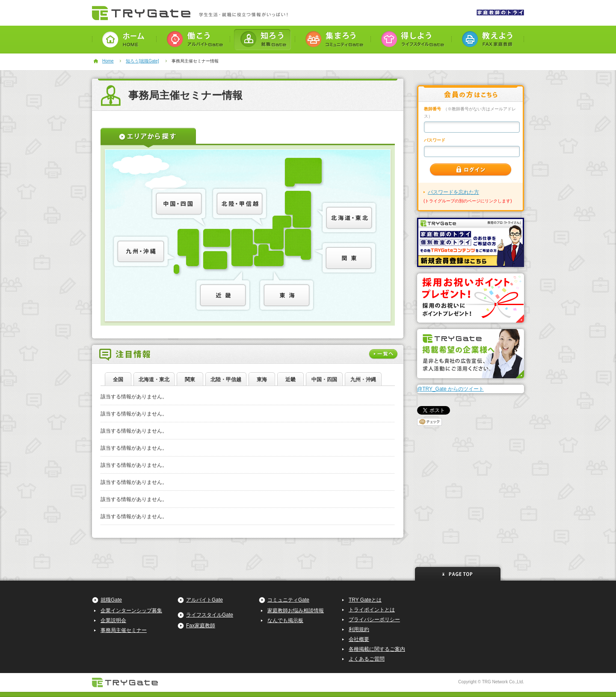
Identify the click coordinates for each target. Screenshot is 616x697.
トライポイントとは (372, 610)
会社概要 (359, 639)
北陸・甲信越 (226, 380)
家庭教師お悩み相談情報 (296, 611)
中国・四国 (324, 380)
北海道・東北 (154, 380)
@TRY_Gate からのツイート (450, 389)
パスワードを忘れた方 (453, 192)
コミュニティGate (288, 600)
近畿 (290, 380)
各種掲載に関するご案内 (377, 649)
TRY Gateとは (365, 600)
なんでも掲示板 (285, 620)
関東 (190, 380)
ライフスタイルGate (210, 615)
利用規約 (359, 629)
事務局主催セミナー (124, 630)
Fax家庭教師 (201, 626)
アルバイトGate (204, 600)
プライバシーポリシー (374, 620)
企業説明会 (113, 620)
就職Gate (111, 600)
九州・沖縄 (363, 380)
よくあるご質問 (367, 659)
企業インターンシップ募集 (131, 611)
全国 (118, 380)
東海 (262, 380)
